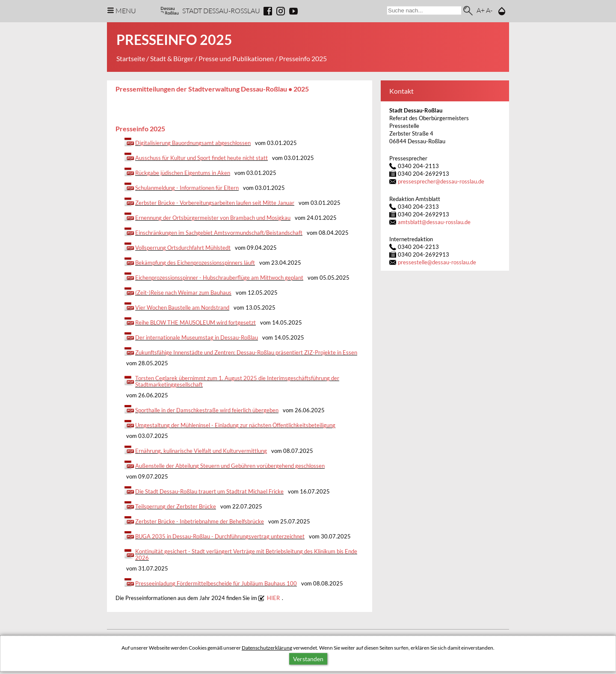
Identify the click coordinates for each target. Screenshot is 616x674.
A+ (481, 10)
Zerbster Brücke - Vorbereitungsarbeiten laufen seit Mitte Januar (215, 203)
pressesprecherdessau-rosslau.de (441, 182)
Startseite (131, 58)
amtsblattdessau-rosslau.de (434, 222)
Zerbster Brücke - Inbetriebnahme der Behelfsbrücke (200, 522)
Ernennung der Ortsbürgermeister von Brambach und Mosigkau (213, 218)
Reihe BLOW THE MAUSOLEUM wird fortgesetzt (195, 323)
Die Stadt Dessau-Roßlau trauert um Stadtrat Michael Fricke (209, 492)
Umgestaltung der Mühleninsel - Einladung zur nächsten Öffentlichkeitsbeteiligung (235, 425)
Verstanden (308, 659)
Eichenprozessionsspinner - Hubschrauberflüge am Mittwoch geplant (219, 278)
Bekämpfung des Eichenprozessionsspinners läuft (195, 263)
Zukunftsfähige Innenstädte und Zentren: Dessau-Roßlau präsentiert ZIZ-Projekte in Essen (246, 353)
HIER (273, 598)
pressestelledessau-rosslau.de (437, 262)
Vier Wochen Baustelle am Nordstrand (182, 308)
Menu (126, 10)
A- (489, 10)
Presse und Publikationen (236, 58)
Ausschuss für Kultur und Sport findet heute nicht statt (201, 158)
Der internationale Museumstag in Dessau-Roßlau (197, 338)
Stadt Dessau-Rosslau (221, 10)
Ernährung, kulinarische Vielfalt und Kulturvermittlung (201, 451)
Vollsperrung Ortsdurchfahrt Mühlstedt (183, 248)
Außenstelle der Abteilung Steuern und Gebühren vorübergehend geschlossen (230, 466)
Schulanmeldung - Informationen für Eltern (187, 188)
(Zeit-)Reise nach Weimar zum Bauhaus (183, 293)
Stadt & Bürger (172, 58)
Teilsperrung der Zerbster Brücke (176, 507)
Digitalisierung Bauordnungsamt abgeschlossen (193, 143)
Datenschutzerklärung (267, 648)
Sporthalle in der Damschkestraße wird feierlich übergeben (207, 410)
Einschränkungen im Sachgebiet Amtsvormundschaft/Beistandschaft (219, 233)
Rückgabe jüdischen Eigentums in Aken (183, 173)
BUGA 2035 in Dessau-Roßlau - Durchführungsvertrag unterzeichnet (220, 537)
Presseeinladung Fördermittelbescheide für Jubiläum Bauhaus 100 (216, 584)
